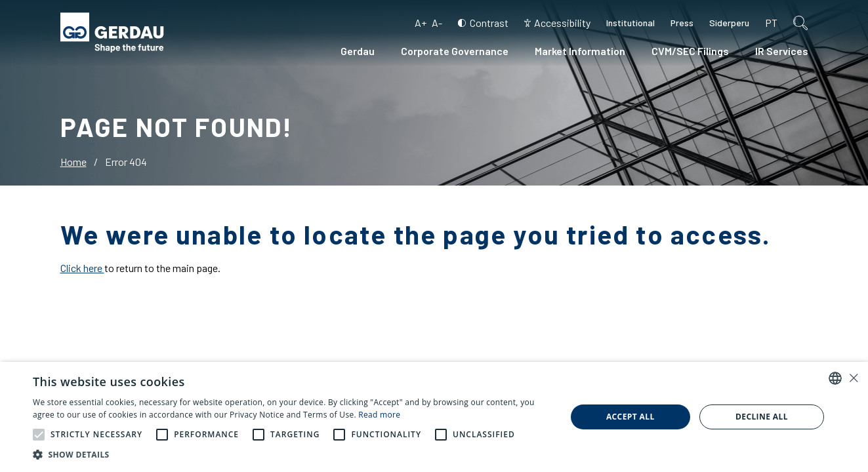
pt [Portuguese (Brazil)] (771, 23)
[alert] (434, 417)
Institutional (630, 23)
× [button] (853, 378)
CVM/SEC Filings (690, 51)
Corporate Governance (455, 51)
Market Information (580, 51)
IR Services (782, 51)
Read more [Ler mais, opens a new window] (379, 415)
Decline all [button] (762, 417)
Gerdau (358, 51)
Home (73, 162)
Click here (82, 268)
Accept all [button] (630, 417)
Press (682, 23)
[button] (39, 435)
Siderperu (729, 23)
